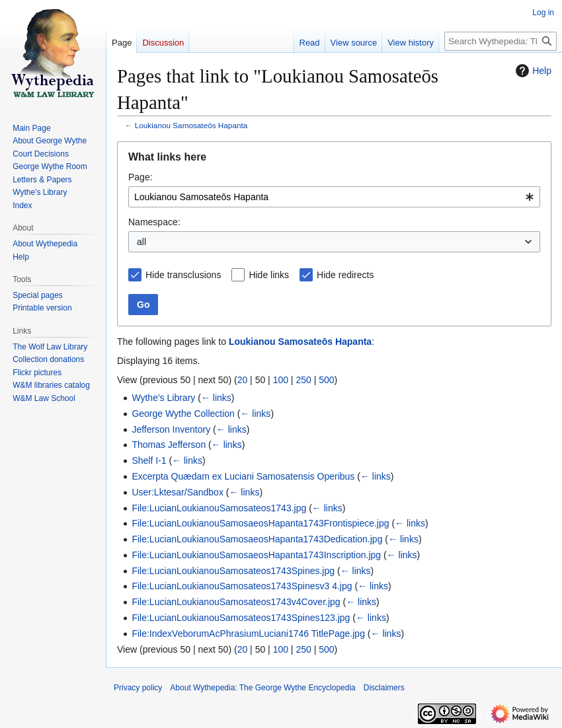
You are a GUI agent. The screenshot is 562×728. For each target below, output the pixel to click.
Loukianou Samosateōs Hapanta (191, 125)
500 (326, 380)
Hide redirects (345, 275)
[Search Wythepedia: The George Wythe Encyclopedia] (501, 41)
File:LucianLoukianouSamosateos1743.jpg (219, 508)
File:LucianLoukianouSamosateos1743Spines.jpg (233, 571)
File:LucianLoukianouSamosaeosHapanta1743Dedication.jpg (257, 539)
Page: (140, 177)
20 (243, 380)
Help (532, 71)
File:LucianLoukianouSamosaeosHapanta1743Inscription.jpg (256, 555)
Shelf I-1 (149, 460)
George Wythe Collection (183, 414)
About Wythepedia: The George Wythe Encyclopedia (262, 688)
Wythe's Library (163, 398)
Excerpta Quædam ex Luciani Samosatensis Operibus (243, 476)
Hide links (269, 275)
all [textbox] (141, 242)
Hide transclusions (183, 275)
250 (303, 380)
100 (281, 380)
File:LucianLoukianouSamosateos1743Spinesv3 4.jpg (242, 586)
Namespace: (154, 222)
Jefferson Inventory (171, 429)
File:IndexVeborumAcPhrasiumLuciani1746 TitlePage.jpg (248, 634)
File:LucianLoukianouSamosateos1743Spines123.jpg (241, 618)
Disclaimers (384, 688)
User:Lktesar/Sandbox (178, 492)
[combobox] (334, 197)
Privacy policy (138, 688)
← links (216, 398)
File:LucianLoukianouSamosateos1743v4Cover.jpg (236, 602)
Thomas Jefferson (169, 445)
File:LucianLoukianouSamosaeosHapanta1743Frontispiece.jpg (260, 523)
